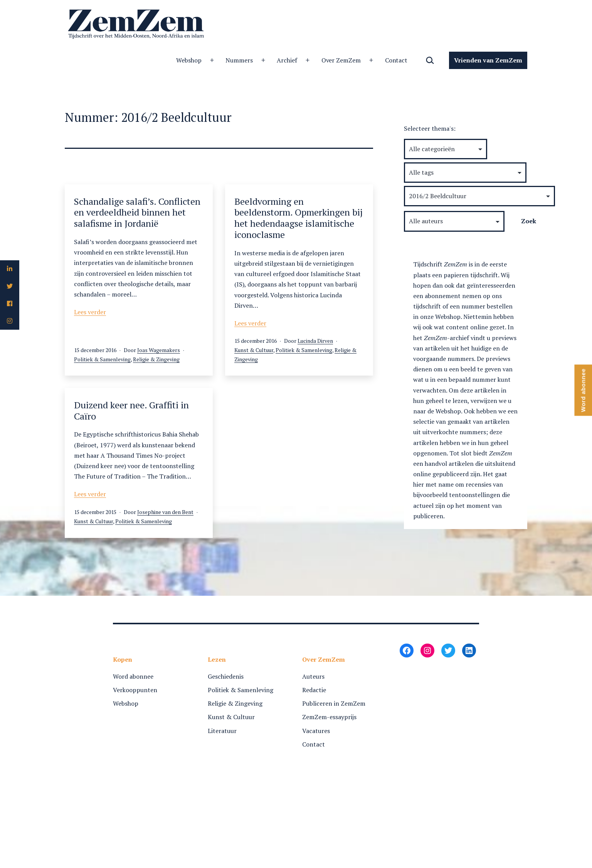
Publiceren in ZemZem (334, 703)
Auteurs (313, 676)
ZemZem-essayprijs (329, 717)
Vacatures (316, 731)
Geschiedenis (226, 676)
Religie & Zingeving (156, 359)
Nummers (239, 60)
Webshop (189, 60)
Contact (396, 60)
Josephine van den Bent (165, 512)
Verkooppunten (135, 690)
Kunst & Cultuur (254, 350)
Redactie (314, 690)
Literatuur (222, 731)
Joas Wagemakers (159, 350)
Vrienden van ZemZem (488, 60)
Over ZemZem (341, 60)
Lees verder (90, 312)
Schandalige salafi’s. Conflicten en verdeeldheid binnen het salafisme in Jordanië (137, 212)
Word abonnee (133, 676)
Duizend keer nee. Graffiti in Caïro (131, 410)
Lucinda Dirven (315, 341)
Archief (287, 60)
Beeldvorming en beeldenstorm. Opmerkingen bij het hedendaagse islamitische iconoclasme (299, 218)
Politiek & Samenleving (102, 359)
